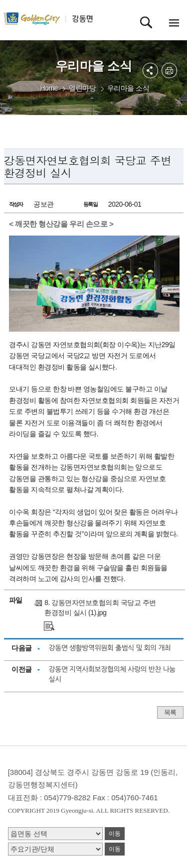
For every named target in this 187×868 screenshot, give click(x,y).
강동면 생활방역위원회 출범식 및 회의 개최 (110, 648)
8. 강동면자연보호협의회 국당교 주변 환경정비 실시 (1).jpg (100, 608)
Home (49, 88)
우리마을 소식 (128, 88)
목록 (170, 712)
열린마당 (82, 88)
